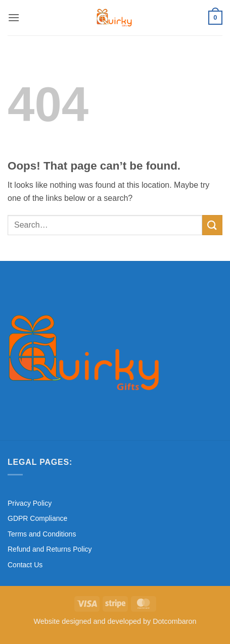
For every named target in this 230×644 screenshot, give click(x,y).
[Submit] (212, 225)
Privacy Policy (30, 503)
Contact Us (25, 565)
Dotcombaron (174, 621)
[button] (14, 17)
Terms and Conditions (42, 534)
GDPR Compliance (37, 518)
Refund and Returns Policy (50, 549)
